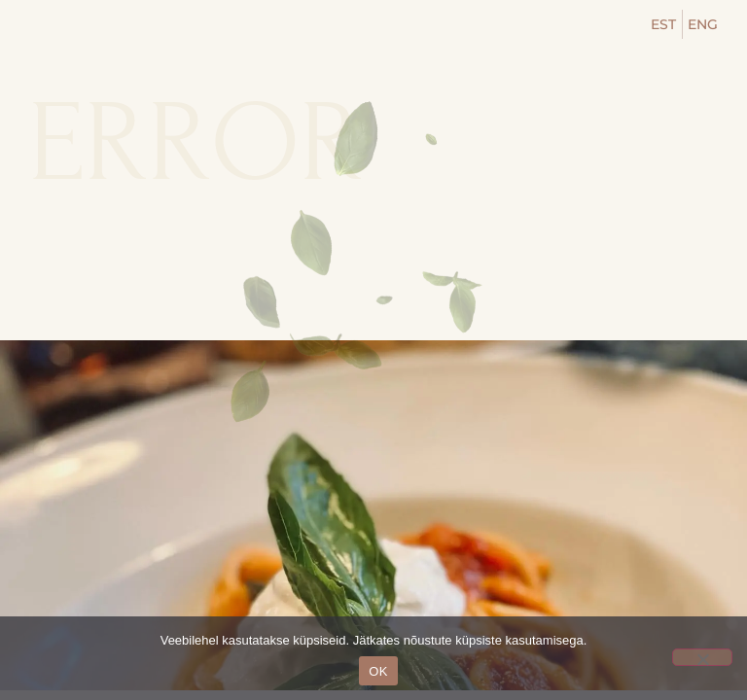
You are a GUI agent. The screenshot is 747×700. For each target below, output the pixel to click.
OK (378, 671)
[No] (702, 657)
